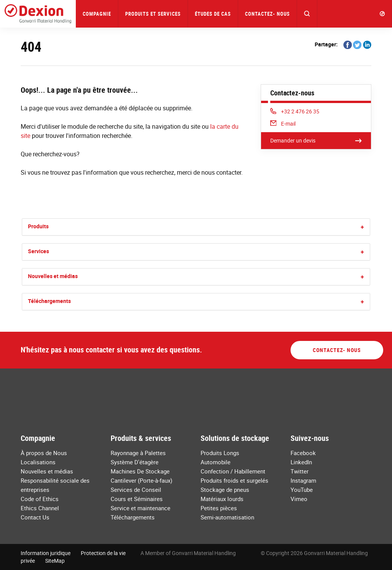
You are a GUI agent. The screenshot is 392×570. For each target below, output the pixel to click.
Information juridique (46, 553)
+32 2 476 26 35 (295, 111)
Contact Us (35, 517)
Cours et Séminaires (137, 499)
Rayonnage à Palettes (138, 453)
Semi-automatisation (227, 517)
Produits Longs (220, 453)
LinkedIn (301, 462)
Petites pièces (219, 508)
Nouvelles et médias (53, 276)
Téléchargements (49, 301)
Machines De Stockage (140, 471)
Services (38, 251)
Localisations (38, 462)
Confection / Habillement (233, 471)
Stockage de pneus (225, 490)
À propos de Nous (44, 453)
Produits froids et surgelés (234, 480)
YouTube (302, 490)
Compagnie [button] (97, 14)
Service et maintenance (140, 508)
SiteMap (55, 561)
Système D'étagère (135, 462)
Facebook (303, 453)
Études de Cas (213, 14)
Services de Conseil (136, 490)
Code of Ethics (40, 499)
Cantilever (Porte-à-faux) (141, 480)
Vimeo (299, 499)
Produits (38, 226)
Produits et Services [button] (153, 14)
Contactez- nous (267, 14)
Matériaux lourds (222, 499)
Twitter (300, 471)
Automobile (216, 462)
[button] (307, 14)
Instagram (303, 480)
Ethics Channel (40, 508)
